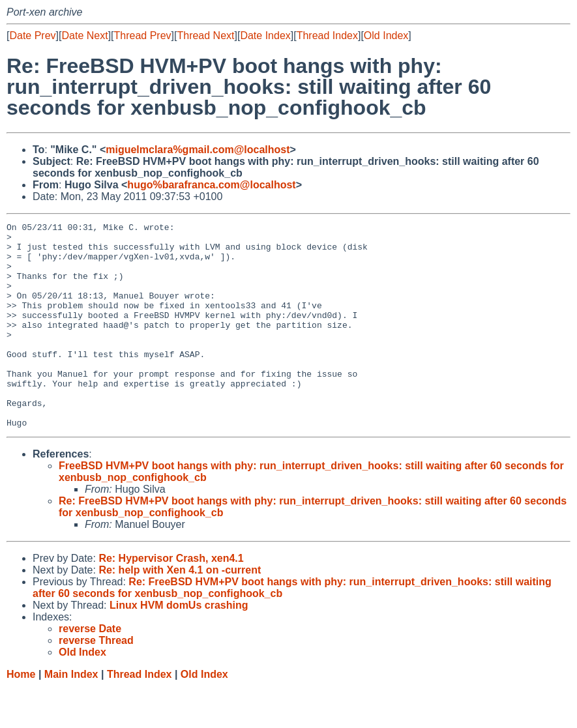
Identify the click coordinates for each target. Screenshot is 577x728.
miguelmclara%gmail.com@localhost (198, 150)
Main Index (71, 715)
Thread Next (205, 36)
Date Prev (32, 36)
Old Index (386, 36)
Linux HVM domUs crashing (179, 646)
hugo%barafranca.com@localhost (211, 185)
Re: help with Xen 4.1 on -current (180, 611)
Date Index (265, 36)
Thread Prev (143, 36)
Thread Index (327, 36)
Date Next (84, 36)
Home (21, 715)
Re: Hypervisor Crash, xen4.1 (171, 599)
